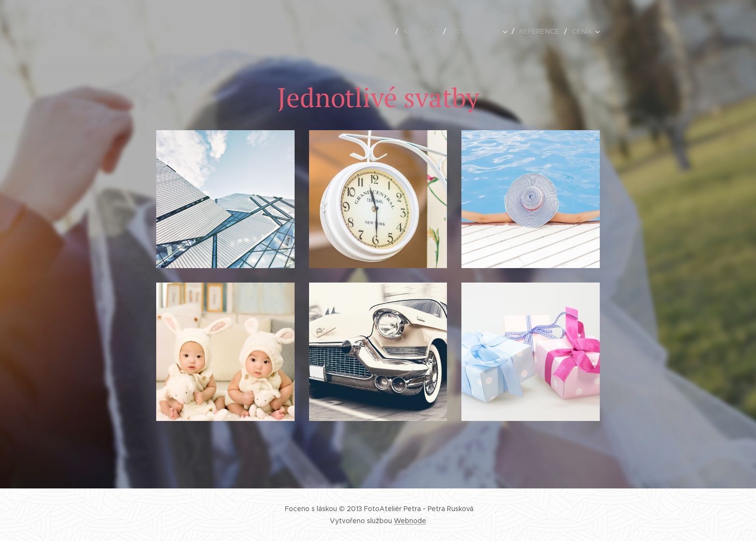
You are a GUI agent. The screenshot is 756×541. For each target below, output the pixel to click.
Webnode (410, 521)
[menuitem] (390, 31)
